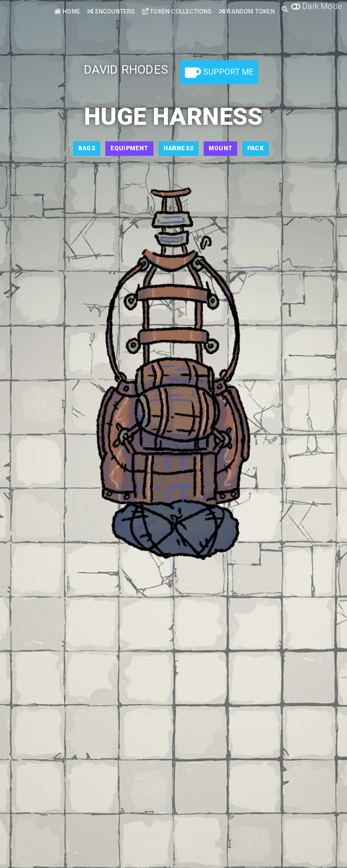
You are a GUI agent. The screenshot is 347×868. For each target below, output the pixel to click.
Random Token (247, 12)
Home (67, 12)
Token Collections (177, 12)
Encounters (111, 12)
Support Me (219, 73)
